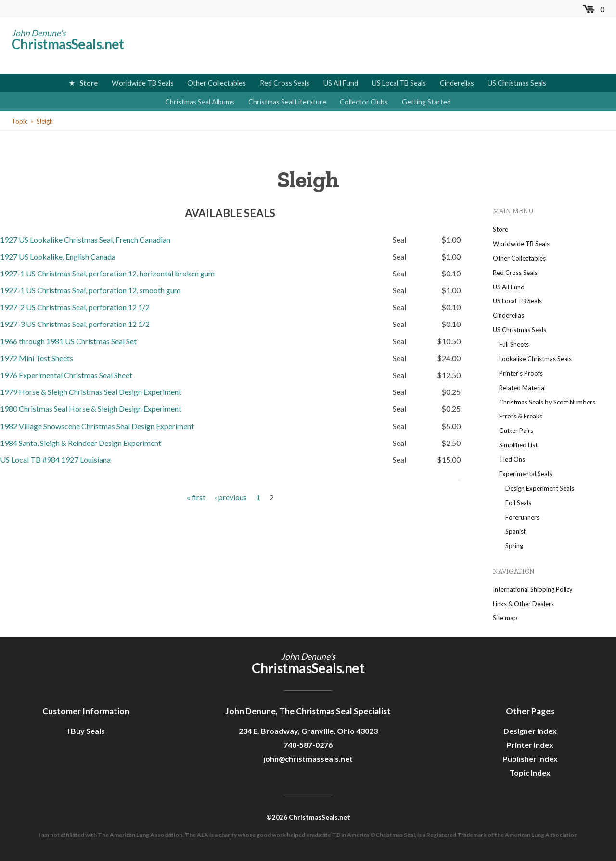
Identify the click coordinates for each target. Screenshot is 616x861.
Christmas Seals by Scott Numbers (547, 402)
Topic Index (530, 773)
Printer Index (530, 745)
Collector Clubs (364, 102)
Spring (514, 546)
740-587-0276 (308, 745)
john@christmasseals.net (308, 759)
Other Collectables (217, 83)
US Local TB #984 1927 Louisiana (55, 460)
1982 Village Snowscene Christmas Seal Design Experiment (97, 426)
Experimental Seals (526, 474)
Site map (505, 618)
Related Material (522, 388)
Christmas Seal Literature (287, 102)
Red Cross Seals (285, 83)
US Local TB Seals (399, 83)
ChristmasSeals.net (68, 44)
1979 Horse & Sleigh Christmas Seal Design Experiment (91, 392)
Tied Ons (512, 459)
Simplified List (518, 445)
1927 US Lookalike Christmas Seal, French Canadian (85, 240)
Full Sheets (514, 344)
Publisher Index (530, 759)
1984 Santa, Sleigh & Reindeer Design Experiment (81, 443)
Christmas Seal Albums (200, 102)
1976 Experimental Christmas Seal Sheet (66, 375)
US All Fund (341, 83)
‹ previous (231, 497)
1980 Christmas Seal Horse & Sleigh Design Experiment (91, 409)
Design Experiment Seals (540, 488)
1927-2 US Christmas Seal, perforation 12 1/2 (75, 307)
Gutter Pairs (516, 430)
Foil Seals (518, 503)
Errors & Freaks (521, 416)
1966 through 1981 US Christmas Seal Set (68, 341)
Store (89, 83)
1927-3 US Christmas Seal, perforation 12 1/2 (75, 324)
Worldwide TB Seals (143, 83)
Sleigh (45, 121)
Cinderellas (457, 83)
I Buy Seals (86, 731)
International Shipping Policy (533, 589)
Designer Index (530, 731)
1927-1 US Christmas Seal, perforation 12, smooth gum (90, 290)
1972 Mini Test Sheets (37, 358)
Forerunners (522, 517)
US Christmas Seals (517, 83)
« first (196, 497)
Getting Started (426, 102)
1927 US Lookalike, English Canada (58, 256)
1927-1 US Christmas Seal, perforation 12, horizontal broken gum (107, 273)
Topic (19, 121)
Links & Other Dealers (523, 604)
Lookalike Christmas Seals (535, 359)
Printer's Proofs (521, 373)
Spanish (516, 531)
